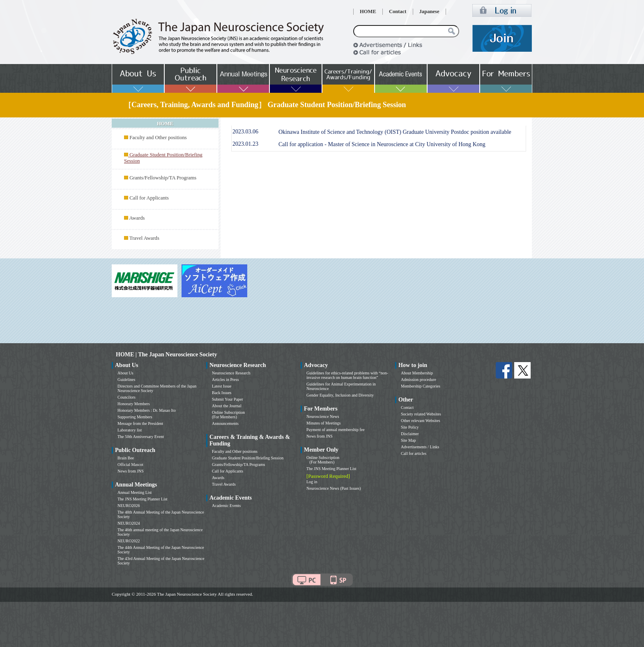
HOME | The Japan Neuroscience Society (166, 354)
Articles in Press (225, 380)
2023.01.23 (245, 144)
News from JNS (131, 471)
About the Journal (227, 406)
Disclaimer (410, 434)
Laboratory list (130, 430)
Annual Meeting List (135, 492)
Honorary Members (134, 404)
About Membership (417, 373)
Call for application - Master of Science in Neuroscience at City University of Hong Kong (382, 144)
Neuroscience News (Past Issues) (333, 488)
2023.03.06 (245, 132)
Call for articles (414, 453)
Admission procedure (419, 380)
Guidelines (126, 380)
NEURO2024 (129, 523)
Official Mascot (130, 465)
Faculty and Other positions (158, 138)
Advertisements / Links (420, 447)
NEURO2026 (129, 506)
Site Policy (410, 427)
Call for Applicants (149, 198)
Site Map (408, 440)
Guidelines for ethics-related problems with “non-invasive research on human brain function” (347, 375)
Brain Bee (126, 458)
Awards (137, 218)
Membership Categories (421, 386)
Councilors (126, 397)
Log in (312, 482)
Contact (398, 11)
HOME (368, 11)
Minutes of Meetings (323, 423)
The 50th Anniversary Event (141, 437)
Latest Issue (222, 386)
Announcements (225, 423)
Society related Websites (421, 414)
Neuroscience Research (231, 373)
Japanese (429, 11)
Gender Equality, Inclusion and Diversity (340, 395)
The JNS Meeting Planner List (143, 499)
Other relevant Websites (421, 421)
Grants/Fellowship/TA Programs (163, 178)
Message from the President (140, 423)
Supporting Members (135, 417)
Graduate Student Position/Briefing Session (248, 458)
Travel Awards (144, 238)
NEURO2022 (129, 541)
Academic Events (226, 506)
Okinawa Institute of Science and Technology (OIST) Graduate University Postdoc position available (395, 132)
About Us (125, 373)
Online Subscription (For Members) (228, 415)
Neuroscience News (323, 416)
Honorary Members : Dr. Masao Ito (147, 410)
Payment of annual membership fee (336, 430)
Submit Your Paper (228, 399)
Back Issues (222, 393)
